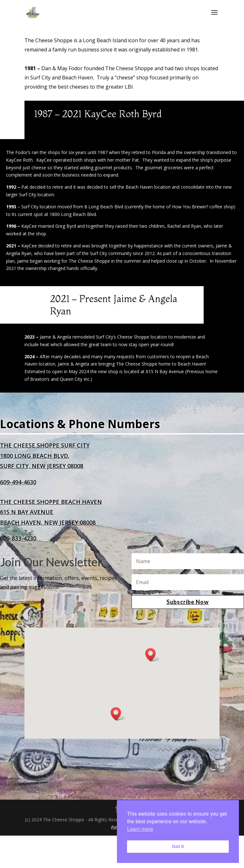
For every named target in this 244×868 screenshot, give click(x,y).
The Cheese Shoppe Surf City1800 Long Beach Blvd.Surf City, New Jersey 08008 (45, 456)
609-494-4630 (18, 482)
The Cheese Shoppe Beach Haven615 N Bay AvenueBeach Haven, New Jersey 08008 (51, 512)
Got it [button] (178, 846)
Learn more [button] (140, 829)
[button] (152, 655)
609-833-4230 (18, 539)
